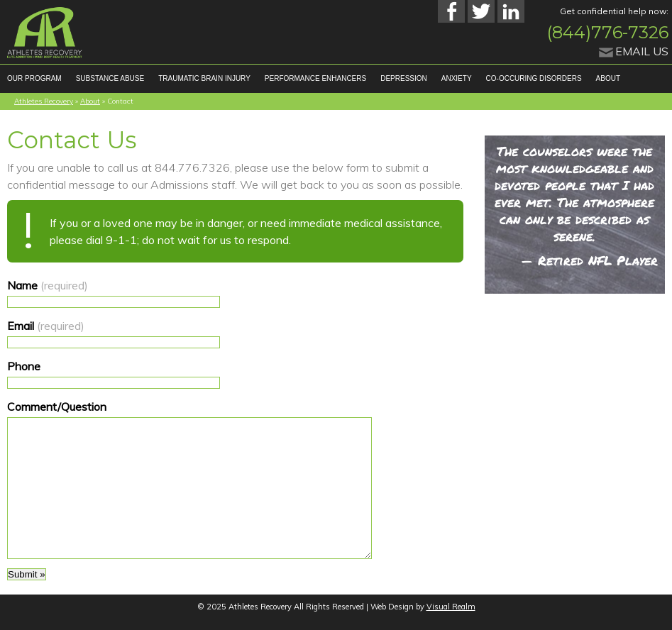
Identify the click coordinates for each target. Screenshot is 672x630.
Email (46, 326)
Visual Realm (451, 607)
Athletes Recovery (44, 101)
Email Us (642, 51)
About (90, 101)
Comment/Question (57, 407)
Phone (24, 366)
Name (48, 285)
